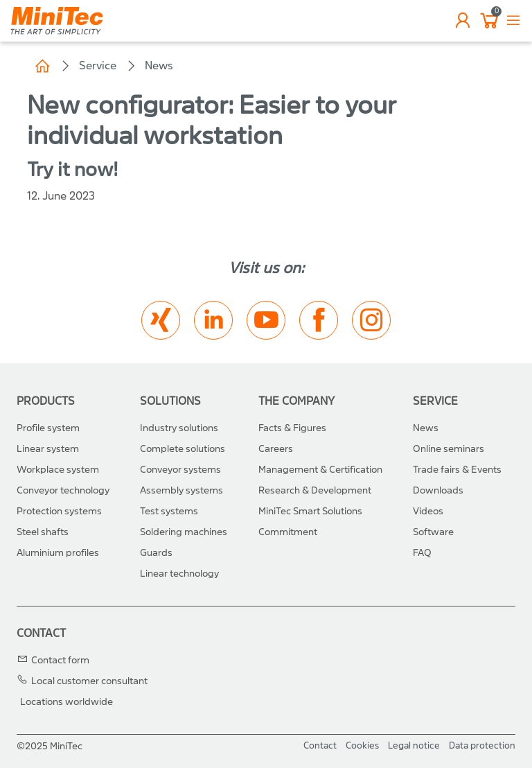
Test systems (169, 511)
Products (46, 401)
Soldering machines (184, 532)
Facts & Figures (292, 428)
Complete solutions (183, 449)
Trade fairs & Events (457, 470)
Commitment (288, 532)
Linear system (48, 449)
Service (98, 66)
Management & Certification (320, 470)
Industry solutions (179, 428)
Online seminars (449, 449)
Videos (428, 511)
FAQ (422, 553)
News (159, 66)
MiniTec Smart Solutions (310, 511)
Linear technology (179, 574)
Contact (41, 633)
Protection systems (59, 511)
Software (433, 532)
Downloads (438, 490)
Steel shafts (43, 532)
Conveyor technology (63, 490)
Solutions (170, 401)
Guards (156, 553)
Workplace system (58, 470)
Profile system (48, 428)
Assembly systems (181, 490)
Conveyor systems (180, 470)
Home (42, 66)
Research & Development (315, 490)
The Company (296, 401)
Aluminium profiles (58, 553)
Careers (276, 449)
